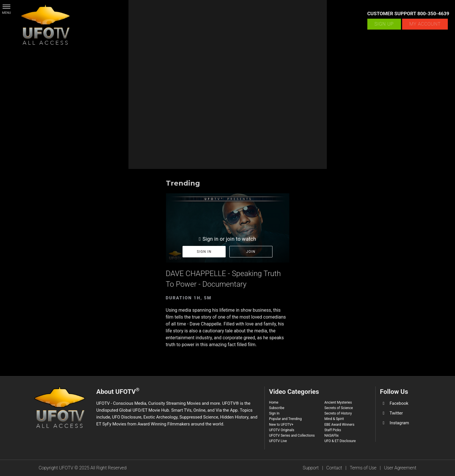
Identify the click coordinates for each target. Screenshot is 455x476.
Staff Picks (333, 430)
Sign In (274, 413)
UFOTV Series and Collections (292, 435)
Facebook (399, 403)
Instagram (400, 423)
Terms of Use (363, 468)
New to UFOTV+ (281, 425)
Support (311, 468)
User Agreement (400, 468)
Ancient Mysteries (338, 402)
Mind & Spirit (334, 419)
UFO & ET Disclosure (340, 441)
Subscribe (277, 408)
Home (274, 402)
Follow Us (394, 392)
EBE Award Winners (339, 425)
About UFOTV (118, 391)
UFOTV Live (278, 441)
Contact (334, 468)
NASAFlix (331, 435)
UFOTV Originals (282, 430)
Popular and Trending (285, 419)
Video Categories (294, 392)
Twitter (396, 413)
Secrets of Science (338, 408)
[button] (6, 6)
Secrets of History (338, 413)
